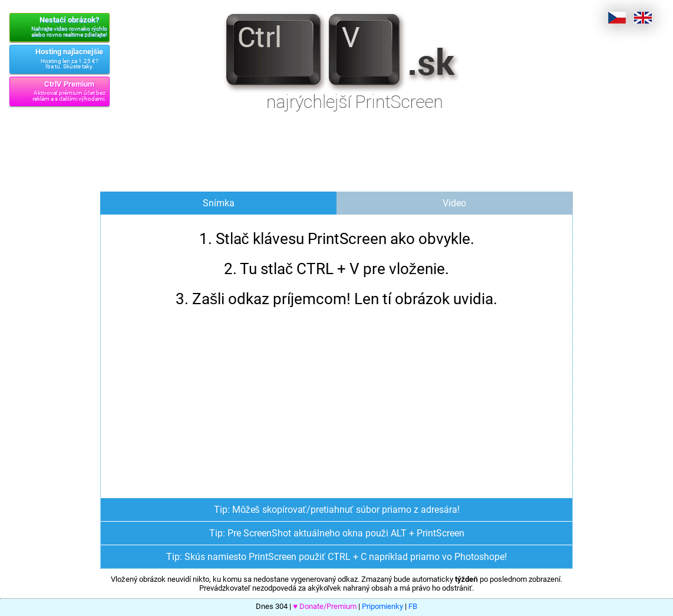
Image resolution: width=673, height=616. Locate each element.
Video (454, 203)
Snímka (219, 203)
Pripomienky (382, 606)
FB (413, 606)
